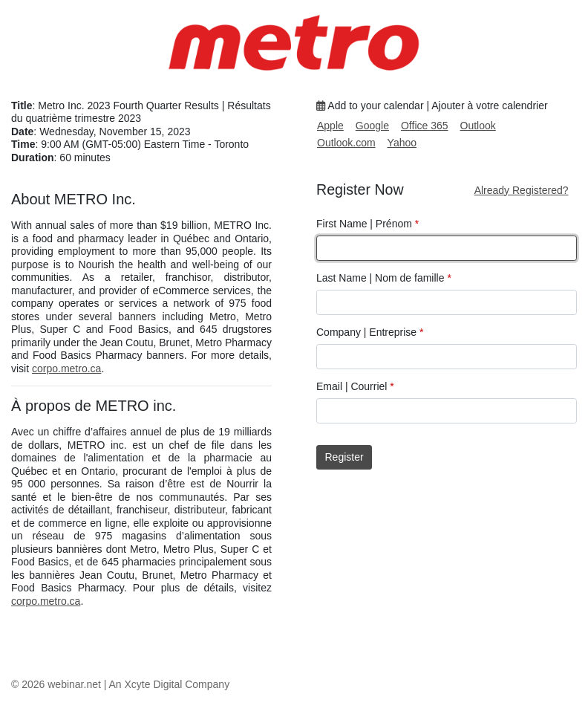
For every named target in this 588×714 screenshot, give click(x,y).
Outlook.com (346, 143)
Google (372, 126)
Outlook (478, 126)
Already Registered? (522, 190)
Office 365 (425, 126)
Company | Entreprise (370, 332)
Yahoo (402, 143)
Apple (330, 126)
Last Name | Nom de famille (384, 278)
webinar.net (74, 684)
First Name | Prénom (367, 224)
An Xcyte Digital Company (170, 684)
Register (344, 457)
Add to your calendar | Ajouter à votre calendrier (432, 106)
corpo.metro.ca (66, 369)
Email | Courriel (355, 386)
